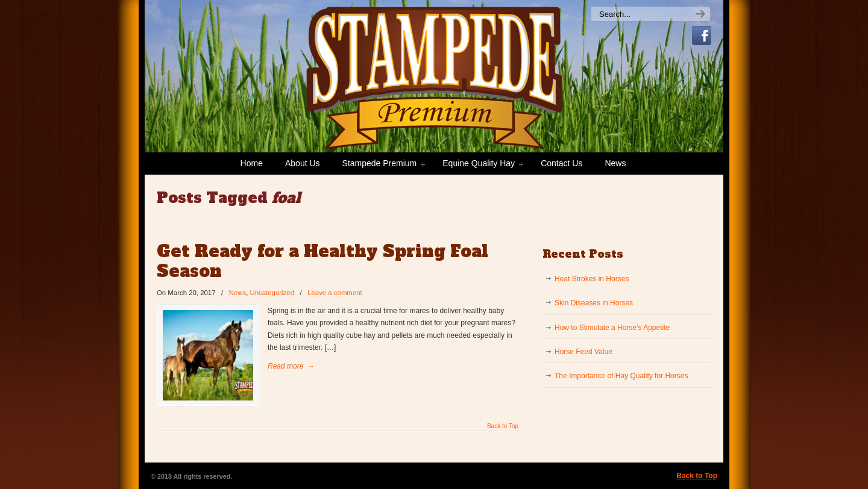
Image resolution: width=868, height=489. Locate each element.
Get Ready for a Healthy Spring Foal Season (322, 261)
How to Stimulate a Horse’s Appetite (612, 328)
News (237, 293)
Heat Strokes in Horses (592, 279)
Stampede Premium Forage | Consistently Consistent (368, 94)
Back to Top (503, 426)
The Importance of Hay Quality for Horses (621, 376)
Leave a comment (335, 293)
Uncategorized (272, 293)
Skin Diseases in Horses (594, 303)
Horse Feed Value (583, 352)
